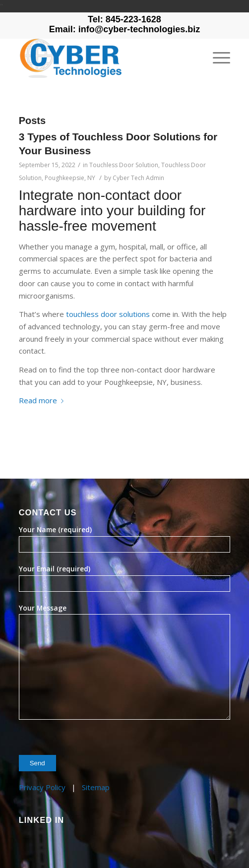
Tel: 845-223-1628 (124, 19)
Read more (43, 400)
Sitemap (96, 787)
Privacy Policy (42, 787)
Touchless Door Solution (124, 165)
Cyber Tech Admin (138, 178)
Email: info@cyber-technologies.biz (125, 29)
